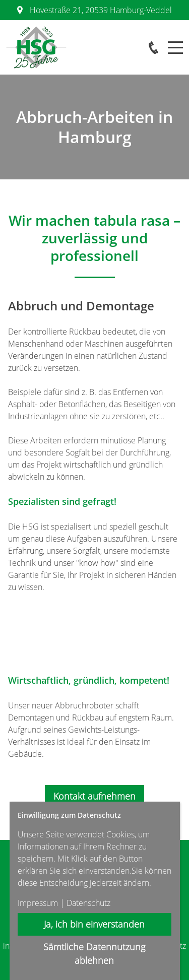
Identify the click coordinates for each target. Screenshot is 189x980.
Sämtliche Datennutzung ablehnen (95, 954)
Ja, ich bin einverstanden (95, 924)
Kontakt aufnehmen (94, 796)
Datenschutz (88, 903)
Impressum (38, 903)
